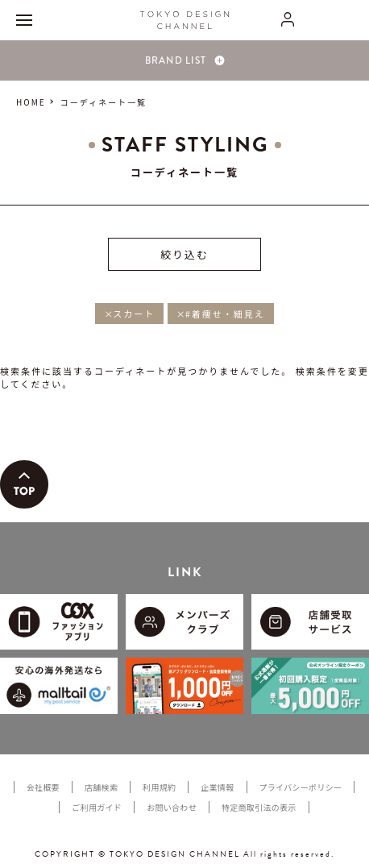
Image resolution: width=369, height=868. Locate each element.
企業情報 (217, 787)
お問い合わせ (172, 807)
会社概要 (43, 787)
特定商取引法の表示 (259, 807)
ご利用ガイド (97, 807)
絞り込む (184, 254)
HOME (31, 102)
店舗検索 (101, 787)
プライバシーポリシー (301, 787)
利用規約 (159, 787)
